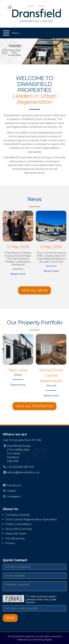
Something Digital (41, 640)
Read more (18, 274)
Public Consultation (19, 524)
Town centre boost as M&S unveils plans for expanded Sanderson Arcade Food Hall (51, 257)
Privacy (10, 543)
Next (64, 52)
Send (10, 618)
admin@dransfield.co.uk (23, 472)
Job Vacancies (15, 538)
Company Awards (17, 515)
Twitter (12, 491)
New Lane (18, 370)
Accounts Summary (19, 529)
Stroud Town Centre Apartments (51, 375)
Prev (5, 52)
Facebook (14, 485)
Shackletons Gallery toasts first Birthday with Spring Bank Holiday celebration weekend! (18, 259)
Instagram (14, 496)
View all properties (34, 406)
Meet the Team (16, 534)
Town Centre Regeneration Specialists (31, 519)
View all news (34, 290)
